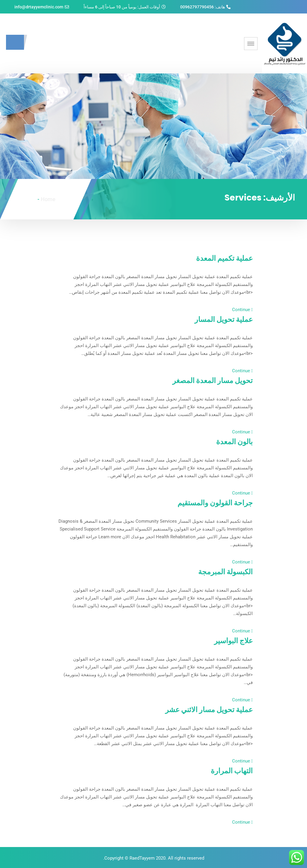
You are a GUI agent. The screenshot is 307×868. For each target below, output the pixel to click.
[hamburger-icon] (251, 44)
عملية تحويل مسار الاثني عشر (198, 709)
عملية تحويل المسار (217, 319)
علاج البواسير (228, 640)
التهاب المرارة (227, 770)
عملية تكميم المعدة (218, 258)
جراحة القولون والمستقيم (206, 502)
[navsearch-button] (15, 42)
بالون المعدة (230, 441)
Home (48, 199)
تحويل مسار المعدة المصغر (203, 380)
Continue (242, 310)
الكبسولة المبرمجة (219, 571)
